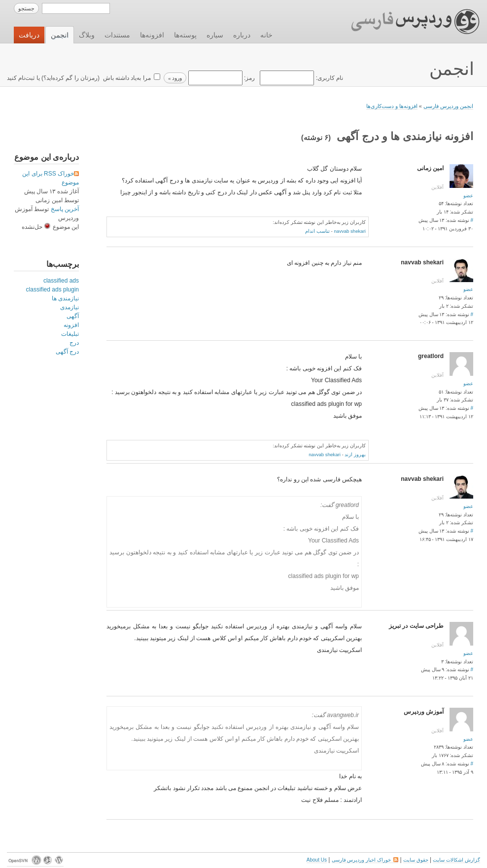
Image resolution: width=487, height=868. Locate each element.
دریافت (29, 35)
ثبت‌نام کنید (21, 78)
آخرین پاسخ (65, 209)
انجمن (60, 35)
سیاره (215, 35)
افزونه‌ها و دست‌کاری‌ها (392, 106)
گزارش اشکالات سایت (456, 860)
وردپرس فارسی (406, 22)
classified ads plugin (52, 289)
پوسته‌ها (185, 35)
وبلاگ (87, 35)
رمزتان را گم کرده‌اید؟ (70, 78)
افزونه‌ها (152, 35)
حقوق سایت (416, 860)
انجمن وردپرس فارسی (448, 106)
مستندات (117, 35)
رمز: (221, 78)
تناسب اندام (317, 231)
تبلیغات (70, 334)
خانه (266, 35)
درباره (242, 35)
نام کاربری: (301, 78)
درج (74, 343)
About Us (317, 860)
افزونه (71, 325)
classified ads (61, 281)
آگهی (73, 316)
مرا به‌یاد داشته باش (126, 78)
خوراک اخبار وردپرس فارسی (365, 860)
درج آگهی (67, 352)
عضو (468, 196)
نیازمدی (70, 307)
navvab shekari (350, 231)
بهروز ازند (355, 454)
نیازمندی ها (65, 298)
